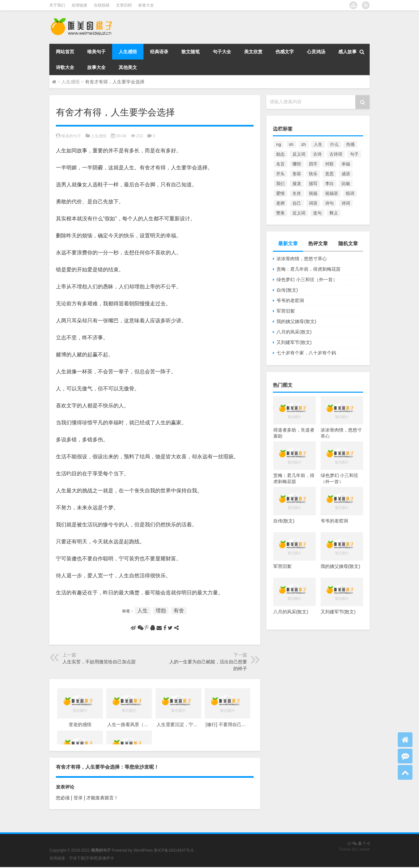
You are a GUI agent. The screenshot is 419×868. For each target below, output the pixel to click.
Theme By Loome (354, 849)
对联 (329, 164)
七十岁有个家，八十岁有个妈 (306, 353)
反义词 (299, 154)
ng (279, 144)
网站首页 (65, 52)
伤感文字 (285, 52)
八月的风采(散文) (294, 332)
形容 (297, 174)
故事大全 (96, 67)
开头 (280, 174)
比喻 (346, 184)
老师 (280, 203)
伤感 (350, 144)
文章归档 (124, 5)
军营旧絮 (286, 311)
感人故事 (347, 52)
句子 (354, 154)
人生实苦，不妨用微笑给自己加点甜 (99, 662)
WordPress (143, 850)
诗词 (346, 203)
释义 (334, 213)
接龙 (297, 184)
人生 (142, 611)
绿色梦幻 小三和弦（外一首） (307, 280)
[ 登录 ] (78, 798)
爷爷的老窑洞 (290, 300)
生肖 (297, 193)
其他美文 (128, 67)
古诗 (317, 154)
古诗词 (336, 154)
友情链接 (79, 5)
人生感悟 (128, 52)
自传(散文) (287, 290)
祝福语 (332, 193)
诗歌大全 (65, 67)
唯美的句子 (71, 136)
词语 (313, 203)
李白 (329, 184)
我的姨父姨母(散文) (296, 321)
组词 (350, 193)
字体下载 (77, 858)
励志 (280, 154)
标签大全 (146, 5)
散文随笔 (191, 52)
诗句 (329, 203)
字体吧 (92, 858)
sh (291, 144)
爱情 (280, 193)
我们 (280, 184)
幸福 (346, 164)
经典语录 (159, 52)
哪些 (297, 164)
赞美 (280, 213)
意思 (329, 174)
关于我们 (57, 5)
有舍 (179, 611)
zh (304, 144)
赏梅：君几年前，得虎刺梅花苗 (309, 269)
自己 (297, 203)
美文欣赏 (253, 52)
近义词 (299, 213)
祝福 (313, 193)
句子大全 (222, 52)
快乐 (313, 174)
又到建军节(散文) (294, 342)
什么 (334, 144)
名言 (280, 164)
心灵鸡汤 (316, 52)
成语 (346, 174)
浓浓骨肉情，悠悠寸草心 (302, 259)
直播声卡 (106, 858)
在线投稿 (102, 5)
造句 (317, 213)
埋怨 (161, 611)
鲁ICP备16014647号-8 (174, 850)
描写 (313, 184)
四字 (313, 164)
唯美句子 (96, 52)
